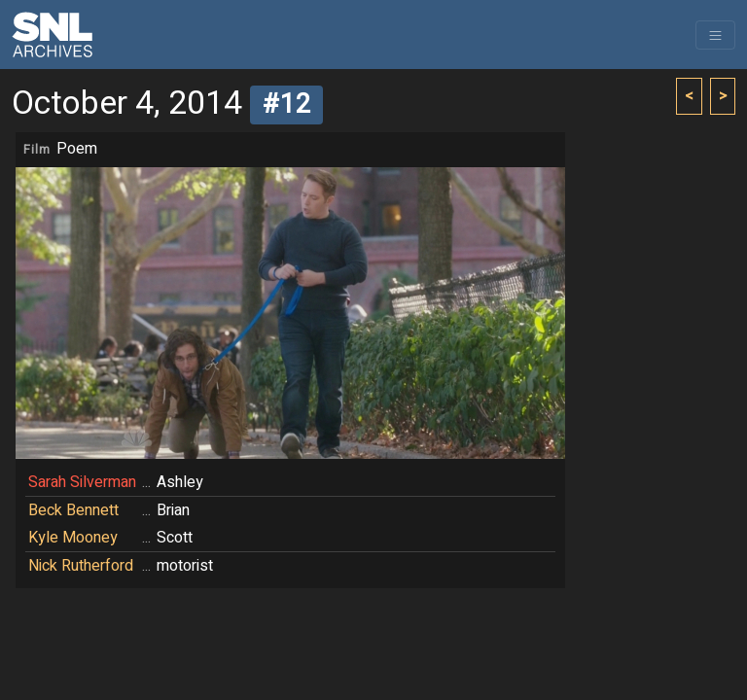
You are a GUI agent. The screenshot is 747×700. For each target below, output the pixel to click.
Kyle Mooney (73, 538)
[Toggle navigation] (715, 35)
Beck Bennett (73, 510)
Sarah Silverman (82, 482)
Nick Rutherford (81, 566)
